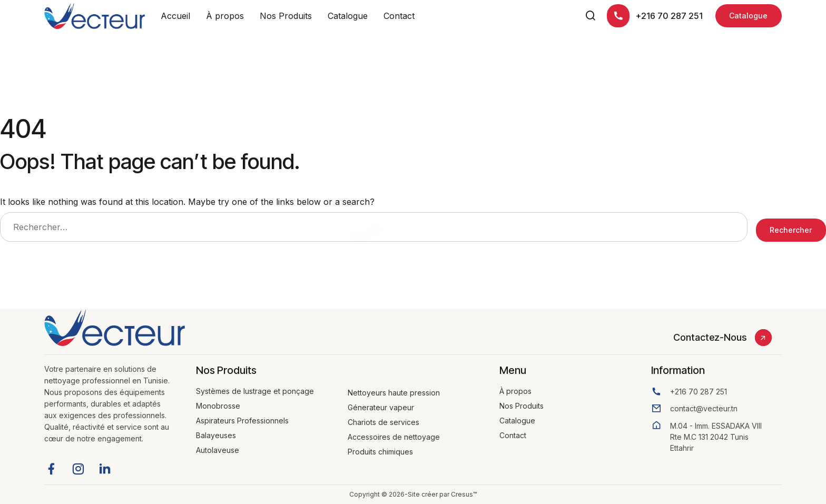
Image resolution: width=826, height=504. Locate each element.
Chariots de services (383, 422)
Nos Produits (286, 16)
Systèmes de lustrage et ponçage (255, 391)
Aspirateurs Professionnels (242, 421)
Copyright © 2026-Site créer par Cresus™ (413, 494)
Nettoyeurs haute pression (394, 393)
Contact (399, 16)
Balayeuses (216, 435)
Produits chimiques (380, 452)
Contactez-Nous (710, 337)
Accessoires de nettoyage (394, 437)
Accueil (175, 16)
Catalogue (348, 16)
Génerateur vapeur (381, 407)
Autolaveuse (218, 450)
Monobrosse (218, 406)
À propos (225, 16)
